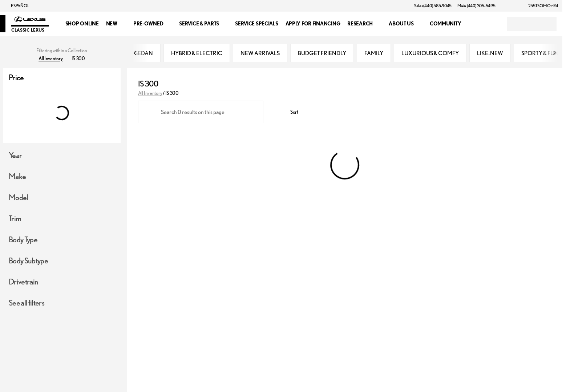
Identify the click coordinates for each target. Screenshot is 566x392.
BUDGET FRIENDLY (322, 54)
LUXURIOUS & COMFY (430, 54)
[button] (512, 6)
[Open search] (483, 24)
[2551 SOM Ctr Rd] (540, 6)
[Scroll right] (554, 54)
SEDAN (144, 54)
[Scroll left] (135, 54)
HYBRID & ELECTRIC (197, 54)
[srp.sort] (290, 114)
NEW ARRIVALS (260, 54)
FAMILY (374, 54)
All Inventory (150, 94)
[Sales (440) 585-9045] (433, 6)
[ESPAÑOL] (17, 6)
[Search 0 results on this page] (201, 114)
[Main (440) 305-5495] (476, 6)
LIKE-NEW (490, 54)
